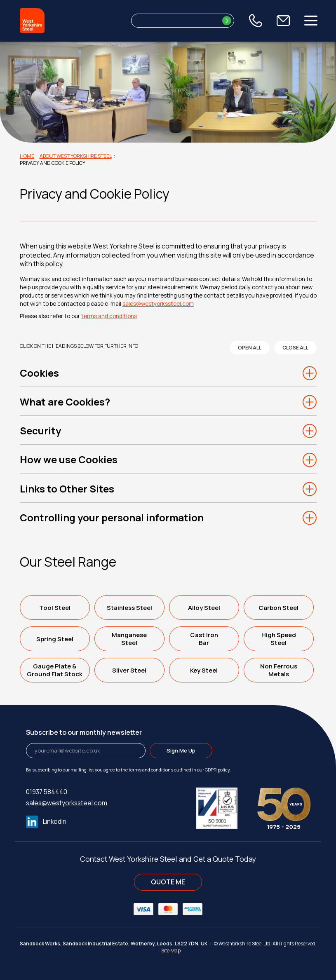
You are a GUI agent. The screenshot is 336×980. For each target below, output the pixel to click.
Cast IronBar (204, 639)
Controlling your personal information (112, 518)
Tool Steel (55, 608)
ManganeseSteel (129, 639)
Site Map (171, 951)
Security (40, 431)
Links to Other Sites (67, 489)
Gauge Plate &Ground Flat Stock (55, 670)
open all (250, 348)
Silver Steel (129, 670)
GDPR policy (217, 770)
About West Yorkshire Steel (76, 156)
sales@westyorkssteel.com (158, 304)
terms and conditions (109, 316)
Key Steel (204, 670)
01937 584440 (47, 792)
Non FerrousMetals (279, 670)
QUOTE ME (168, 882)
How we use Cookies (69, 460)
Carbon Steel (278, 608)
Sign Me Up (181, 750)
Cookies (39, 373)
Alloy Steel (204, 608)
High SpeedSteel (279, 639)
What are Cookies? (65, 402)
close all (295, 348)
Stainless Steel (129, 608)
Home (27, 156)
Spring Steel (55, 639)
